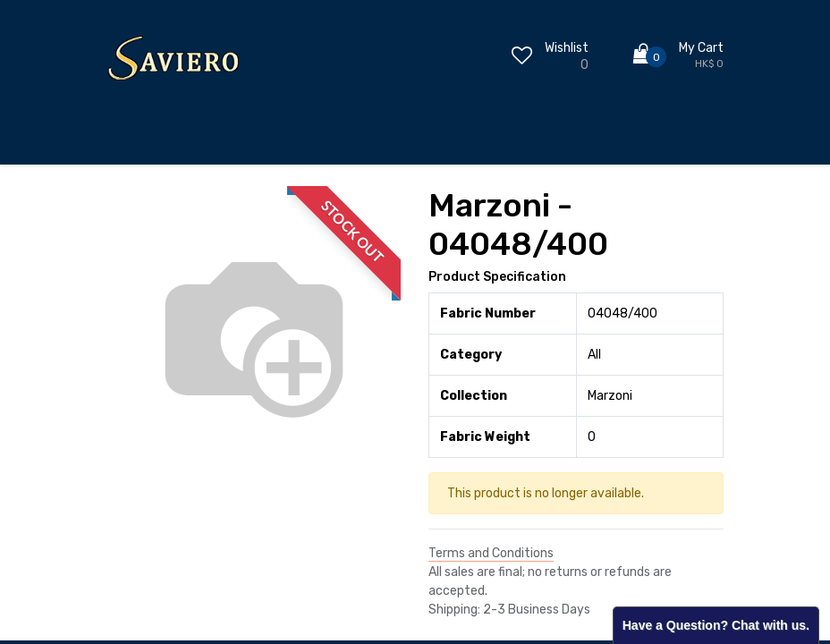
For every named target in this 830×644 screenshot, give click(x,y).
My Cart (701, 48)
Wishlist (567, 48)
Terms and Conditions (491, 553)
